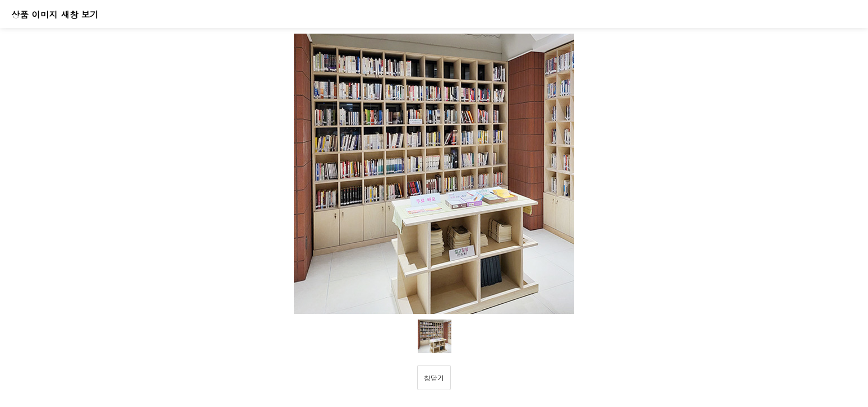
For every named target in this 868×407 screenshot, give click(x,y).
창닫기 (434, 378)
